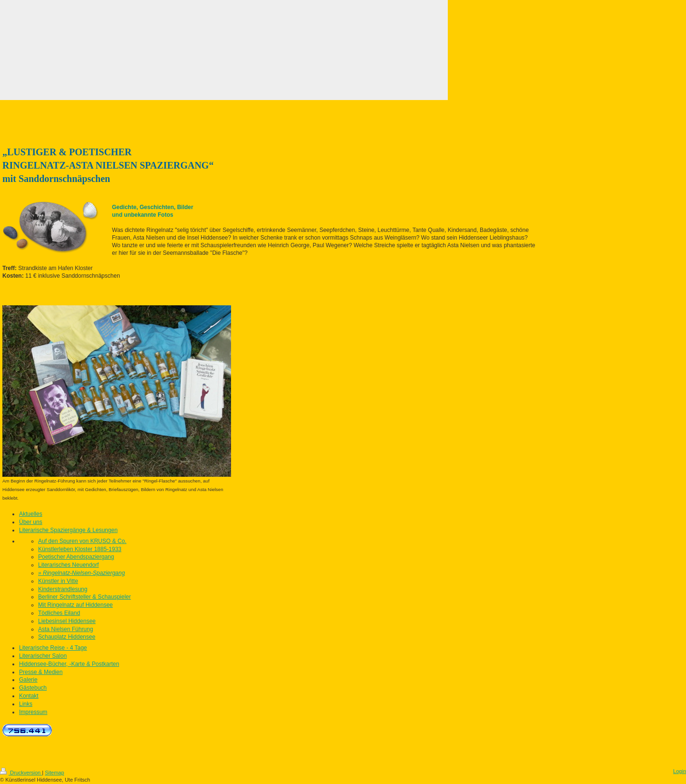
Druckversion (21, 773)
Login (680, 771)
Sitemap (54, 773)
